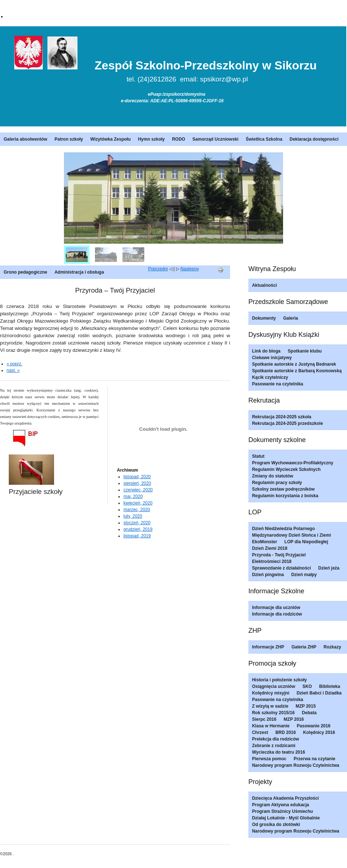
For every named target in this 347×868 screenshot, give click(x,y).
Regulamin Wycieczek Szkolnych (286, 469)
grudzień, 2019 (138, 529)
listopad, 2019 (137, 536)
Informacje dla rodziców (277, 614)
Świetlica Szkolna (264, 139)
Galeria (291, 318)
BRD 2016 (286, 732)
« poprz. (14, 364)
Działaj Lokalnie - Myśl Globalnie (286, 818)
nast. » (13, 370)
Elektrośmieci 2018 (272, 561)
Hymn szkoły (151, 139)
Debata (309, 713)
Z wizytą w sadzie (270, 706)
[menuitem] (77, 255)
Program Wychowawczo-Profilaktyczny (293, 463)
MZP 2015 (306, 706)
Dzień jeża (329, 568)
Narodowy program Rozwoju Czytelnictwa (296, 765)
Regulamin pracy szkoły (277, 483)
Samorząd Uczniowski (216, 139)
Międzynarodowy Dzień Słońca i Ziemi (291, 535)
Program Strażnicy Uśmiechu (283, 811)
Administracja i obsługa (79, 272)
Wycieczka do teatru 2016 (279, 752)
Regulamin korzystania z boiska (285, 496)
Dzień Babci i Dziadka (319, 693)
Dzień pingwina (268, 575)
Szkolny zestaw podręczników (283, 489)
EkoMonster (265, 542)
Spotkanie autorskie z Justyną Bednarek (294, 364)
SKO (307, 686)
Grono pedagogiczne (25, 272)
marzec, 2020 (137, 510)
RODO (179, 139)
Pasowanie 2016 (314, 726)
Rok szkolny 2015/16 (273, 713)
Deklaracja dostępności (314, 139)
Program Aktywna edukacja (281, 805)
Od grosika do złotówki (276, 825)
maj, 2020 (133, 496)
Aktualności (264, 285)
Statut (258, 456)
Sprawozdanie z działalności (281, 568)
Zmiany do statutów (273, 476)
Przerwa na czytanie (314, 759)
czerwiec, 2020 (138, 490)
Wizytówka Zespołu (110, 139)
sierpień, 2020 (137, 483)
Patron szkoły (69, 139)
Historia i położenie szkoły (279, 680)
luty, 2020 (133, 516)
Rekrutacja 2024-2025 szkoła (282, 417)
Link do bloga (266, 351)
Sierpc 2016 (264, 719)
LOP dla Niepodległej (306, 542)
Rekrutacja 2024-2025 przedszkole (287, 423)
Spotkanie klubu (305, 351)
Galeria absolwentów (25, 139)
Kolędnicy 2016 (319, 732)
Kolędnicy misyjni (271, 693)
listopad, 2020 (137, 477)
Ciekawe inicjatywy (272, 358)
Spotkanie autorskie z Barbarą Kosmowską (297, 371)
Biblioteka (330, 686)
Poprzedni (158, 269)
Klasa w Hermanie (271, 726)
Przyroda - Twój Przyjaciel (279, 555)
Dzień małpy (304, 575)
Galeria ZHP (304, 647)
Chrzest (260, 732)
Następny (190, 269)
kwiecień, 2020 (138, 503)
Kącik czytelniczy (270, 377)
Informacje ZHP (268, 647)
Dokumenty (264, 318)
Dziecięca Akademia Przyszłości (285, 798)
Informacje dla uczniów (276, 608)
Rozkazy (332, 647)
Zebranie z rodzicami (274, 746)
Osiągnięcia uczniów (274, 686)
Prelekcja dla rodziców (276, 739)
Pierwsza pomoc (269, 759)
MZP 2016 (294, 719)
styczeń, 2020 (137, 523)
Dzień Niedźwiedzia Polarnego (283, 529)
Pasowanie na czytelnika (278, 384)
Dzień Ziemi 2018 (270, 548)
